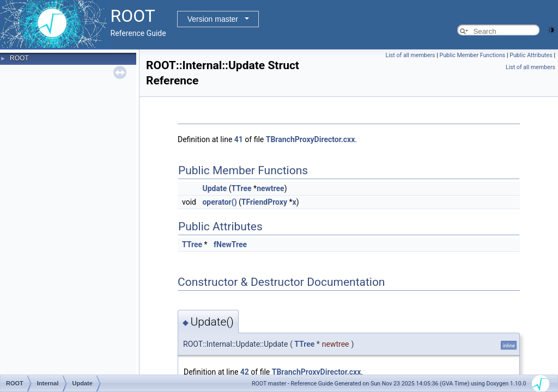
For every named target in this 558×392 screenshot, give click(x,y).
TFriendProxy (264, 202)
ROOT (19, 58)
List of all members (411, 55)
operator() (219, 202)
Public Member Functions (473, 55)
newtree (271, 188)
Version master (213, 19)
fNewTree (230, 244)
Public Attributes (531, 55)
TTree (241, 188)
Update (214, 188)
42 (245, 372)
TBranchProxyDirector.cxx (311, 139)
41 (239, 139)
